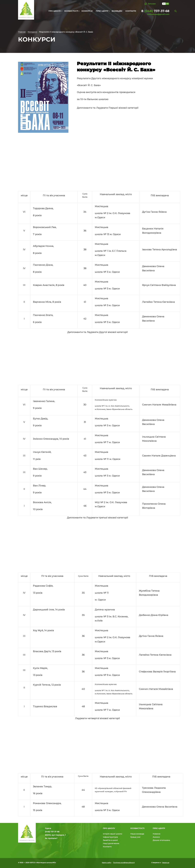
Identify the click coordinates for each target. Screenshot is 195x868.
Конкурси (87, 11)
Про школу (55, 11)
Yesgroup (166, 863)
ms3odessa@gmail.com (158, 14)
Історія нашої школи (112, 834)
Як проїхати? (51, 838)
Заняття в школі (110, 840)
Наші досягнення (111, 843)
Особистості (71, 11)
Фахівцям (117, 11)
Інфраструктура (110, 837)
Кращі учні (135, 837)
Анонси (156, 837)
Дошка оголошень (161, 840)
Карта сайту (107, 863)
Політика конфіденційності (124, 863)
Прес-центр (102, 11)
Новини (156, 834)
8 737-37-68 (155, 11)
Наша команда (137, 834)
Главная (22, 32)
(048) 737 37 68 (52, 832)
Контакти (131, 11)
